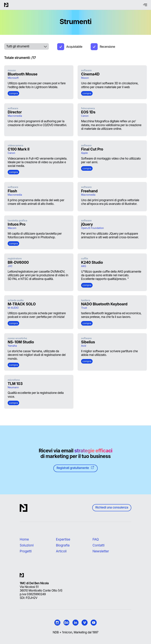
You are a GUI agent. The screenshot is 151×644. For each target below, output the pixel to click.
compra (13, 93)
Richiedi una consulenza (112, 507)
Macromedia (15, 116)
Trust (84, 308)
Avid (84, 346)
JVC (10, 266)
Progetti (26, 551)
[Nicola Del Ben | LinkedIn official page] (75, 623)
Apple (84, 153)
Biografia (63, 545)
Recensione (107, 47)
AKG (84, 266)
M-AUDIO (13, 308)
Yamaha (12, 346)
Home (24, 539)
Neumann (13, 387)
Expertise (63, 539)
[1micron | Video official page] (85, 623)
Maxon (85, 78)
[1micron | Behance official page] (66, 623)
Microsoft (13, 78)
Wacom (12, 228)
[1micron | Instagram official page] (57, 623)
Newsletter (101, 551)
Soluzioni (27, 545)
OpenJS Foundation (92, 228)
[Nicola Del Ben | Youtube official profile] (94, 623)
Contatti (99, 545)
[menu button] (145, 5)
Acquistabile (74, 47)
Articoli (61, 551)
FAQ (96, 539)
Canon (85, 116)
